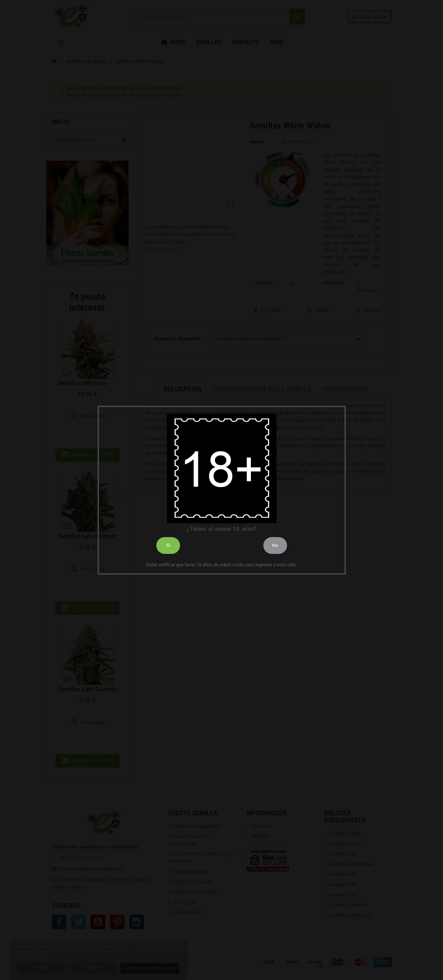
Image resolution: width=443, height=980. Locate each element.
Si (168, 545)
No (275, 545)
